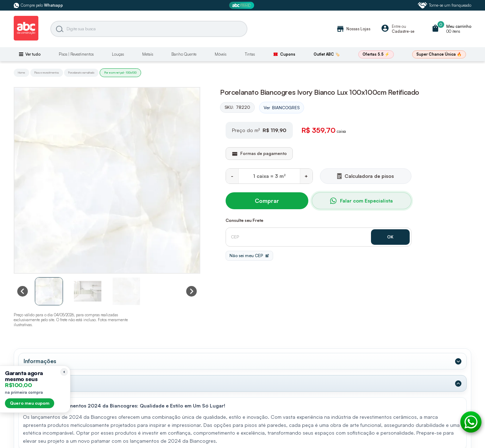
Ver (282, 108)
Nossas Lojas (353, 29)
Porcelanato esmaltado (81, 73)
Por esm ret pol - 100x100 (120, 73)
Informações (40, 361)
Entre (396, 26)
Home (21, 73)
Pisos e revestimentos (47, 73)
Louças (118, 54)
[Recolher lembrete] (64, 372)
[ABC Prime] (242, 5)
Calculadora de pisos (366, 176)
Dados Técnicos (45, 383)
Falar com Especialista (361, 201)
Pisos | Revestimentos (76, 54)
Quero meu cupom (30, 403)
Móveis (221, 54)
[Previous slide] (23, 291)
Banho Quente (184, 54)
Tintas (250, 54)
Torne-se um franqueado (445, 5)
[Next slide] (191, 291)
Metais (148, 54)
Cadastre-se (403, 31)
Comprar (267, 201)
